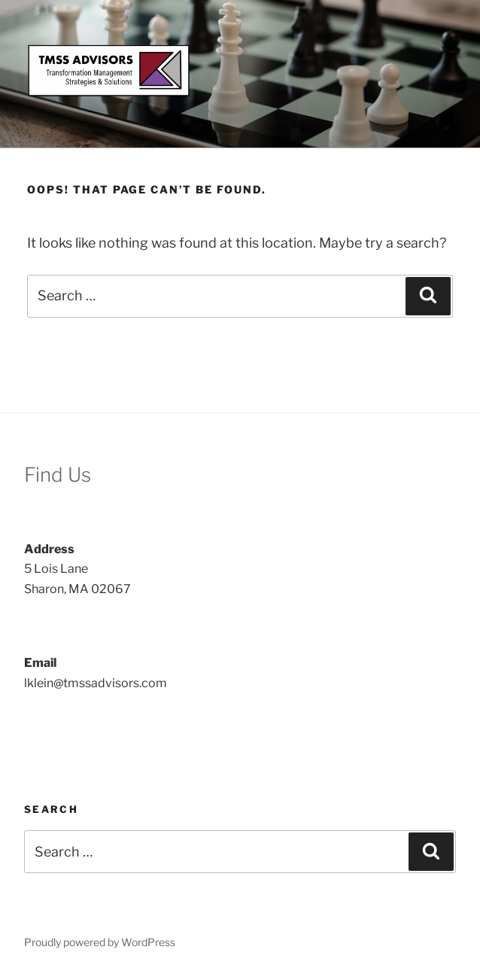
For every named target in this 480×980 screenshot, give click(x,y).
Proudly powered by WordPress (100, 942)
